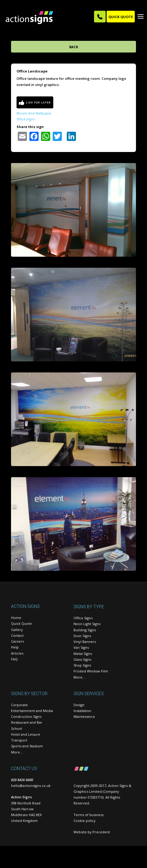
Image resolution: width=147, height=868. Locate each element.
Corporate (19, 705)
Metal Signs (83, 654)
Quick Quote (21, 623)
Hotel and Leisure (26, 734)
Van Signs (81, 647)
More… (79, 677)
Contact (17, 635)
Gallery (17, 630)
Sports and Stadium (27, 746)
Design (79, 705)
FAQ (14, 659)
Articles (17, 653)
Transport (19, 740)
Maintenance (84, 716)
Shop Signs (82, 665)
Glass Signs (82, 659)
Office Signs (26, 119)
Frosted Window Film (91, 671)
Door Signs (82, 636)
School (17, 728)
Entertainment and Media (32, 711)
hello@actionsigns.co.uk (31, 786)
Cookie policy (85, 821)
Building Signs (85, 630)
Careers (17, 641)
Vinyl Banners (85, 642)
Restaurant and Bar (27, 722)
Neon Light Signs (87, 624)
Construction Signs (26, 716)
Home (16, 618)
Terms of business (89, 815)
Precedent (101, 832)
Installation (82, 711)
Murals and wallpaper (34, 113)
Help (15, 647)
